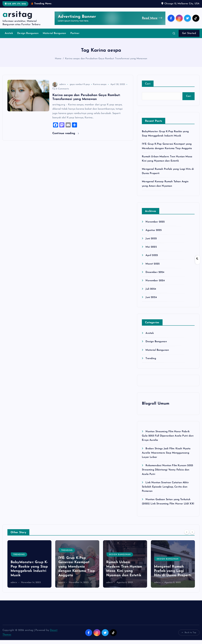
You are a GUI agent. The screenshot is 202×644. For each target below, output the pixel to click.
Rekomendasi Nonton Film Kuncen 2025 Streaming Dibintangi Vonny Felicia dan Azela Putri (167, 474)
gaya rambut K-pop (80, 88)
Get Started (189, 37)
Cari (148, 88)
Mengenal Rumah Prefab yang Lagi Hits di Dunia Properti (173, 575)
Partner (75, 37)
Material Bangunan (54, 37)
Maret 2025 (153, 268)
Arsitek (9, 37)
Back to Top (189, 637)
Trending (151, 362)
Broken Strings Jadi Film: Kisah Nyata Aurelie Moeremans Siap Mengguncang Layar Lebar (166, 457)
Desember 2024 (155, 276)
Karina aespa (100, 88)
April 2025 (152, 259)
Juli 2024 (151, 293)
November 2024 (155, 285)
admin (59, 88)
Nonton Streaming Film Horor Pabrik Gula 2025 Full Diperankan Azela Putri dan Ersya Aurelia (168, 440)
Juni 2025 (151, 243)
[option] (29, 568)
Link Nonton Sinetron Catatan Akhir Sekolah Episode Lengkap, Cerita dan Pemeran (165, 491)
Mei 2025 (151, 251)
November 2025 (155, 226)
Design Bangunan (28, 37)
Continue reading (66, 137)
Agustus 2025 (154, 234)
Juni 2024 (151, 301)
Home (58, 63)
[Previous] (187, 536)
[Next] (192, 536)
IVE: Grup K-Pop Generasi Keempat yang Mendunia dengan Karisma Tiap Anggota (77, 571)
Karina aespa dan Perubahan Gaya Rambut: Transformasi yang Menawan (106, 63)
